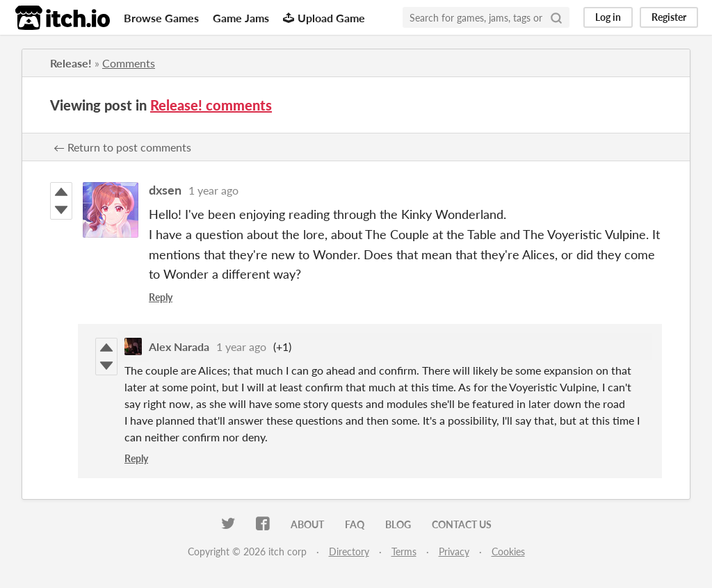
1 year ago (213, 190)
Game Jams (241, 18)
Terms (404, 552)
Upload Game (324, 18)
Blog (398, 524)
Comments (129, 63)
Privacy (454, 552)
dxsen (165, 190)
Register (669, 17)
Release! (71, 63)
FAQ (355, 524)
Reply (161, 297)
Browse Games (161, 18)
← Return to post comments (122, 147)
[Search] (556, 17)
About (307, 524)
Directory (349, 552)
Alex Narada (179, 346)
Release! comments (211, 105)
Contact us (462, 524)
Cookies (508, 552)
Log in (608, 17)
